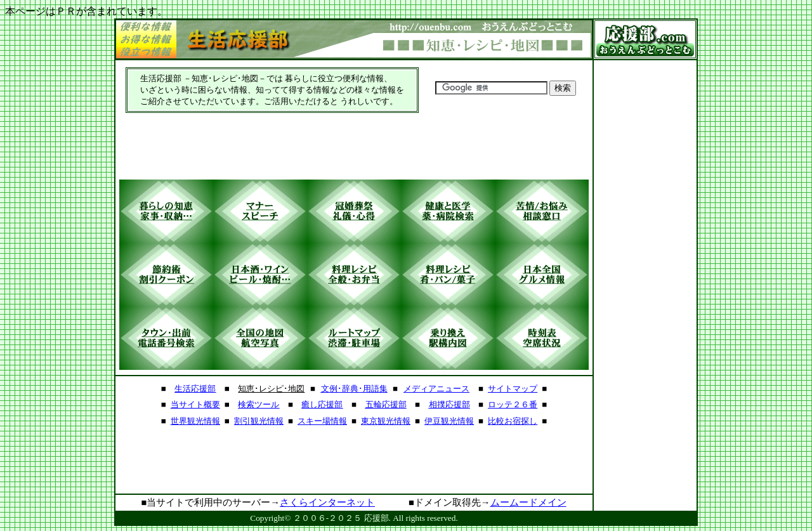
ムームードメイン (528, 502)
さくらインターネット (327, 502)
